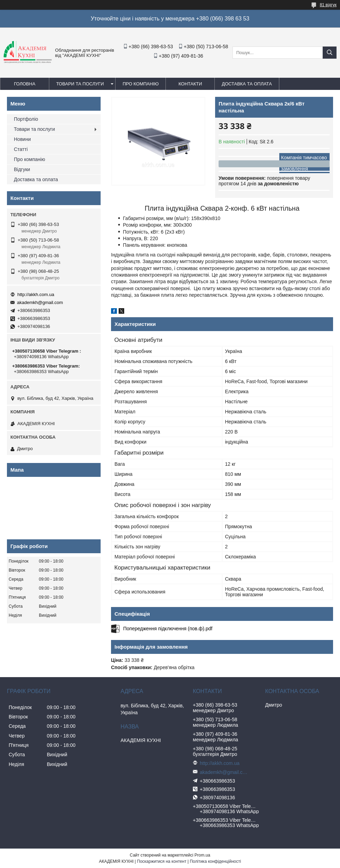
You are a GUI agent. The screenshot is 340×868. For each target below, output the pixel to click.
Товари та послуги (80, 84)
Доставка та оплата (247, 84)
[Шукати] (330, 53)
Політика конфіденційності (215, 861)
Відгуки (22, 169)
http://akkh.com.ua (36, 294)
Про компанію (141, 84)
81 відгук (328, 5)
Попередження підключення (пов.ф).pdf (168, 629)
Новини (22, 139)
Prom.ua (202, 855)
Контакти (190, 84)
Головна (25, 84)
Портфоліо (26, 119)
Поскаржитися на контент (162, 861)
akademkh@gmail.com (40, 302)
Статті (21, 149)
